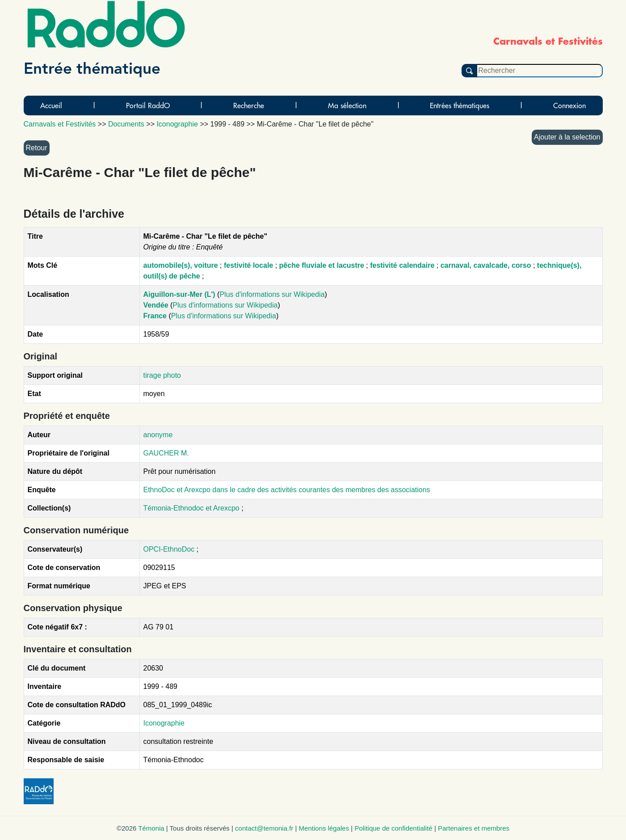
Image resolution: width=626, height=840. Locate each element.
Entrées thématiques (460, 106)
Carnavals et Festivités (60, 124)
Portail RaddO (148, 106)
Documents (126, 124)
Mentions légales (324, 828)
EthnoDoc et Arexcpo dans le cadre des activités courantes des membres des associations (287, 490)
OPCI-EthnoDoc (169, 549)
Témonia (151, 828)
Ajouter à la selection (567, 137)
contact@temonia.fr (264, 828)
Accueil (51, 106)
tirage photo (162, 375)
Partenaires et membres (474, 828)
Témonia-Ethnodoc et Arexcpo (193, 508)
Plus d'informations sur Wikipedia (272, 294)
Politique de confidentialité (393, 828)
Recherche (249, 106)
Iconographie (164, 723)
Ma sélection (347, 106)
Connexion (569, 106)
